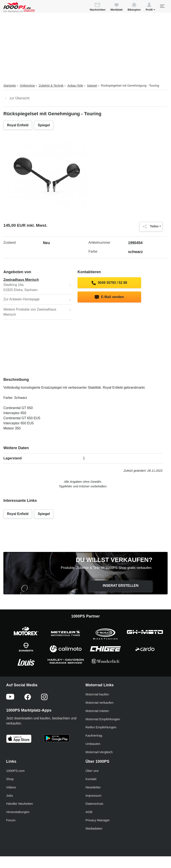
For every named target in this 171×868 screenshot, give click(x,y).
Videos (11, 787)
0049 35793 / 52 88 (109, 283)
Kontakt (91, 779)
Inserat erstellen (121, 586)
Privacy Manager (98, 820)
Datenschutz (95, 804)
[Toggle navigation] (162, 6)
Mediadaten (94, 828)
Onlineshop (27, 86)
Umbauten (93, 744)
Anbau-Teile (75, 86)
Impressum (94, 796)
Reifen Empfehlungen (101, 727)
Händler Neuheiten (20, 804)
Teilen (150, 226)
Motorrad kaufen (97, 694)
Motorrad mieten (97, 711)
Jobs (10, 796)
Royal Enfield (18, 125)
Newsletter (93, 787)
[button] (150, 7)
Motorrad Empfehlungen (103, 719)
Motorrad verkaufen (100, 703)
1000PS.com (15, 771)
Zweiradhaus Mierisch (21, 280)
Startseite (10, 86)
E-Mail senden (109, 297)
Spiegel (92, 86)
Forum (11, 820)
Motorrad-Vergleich (99, 752)
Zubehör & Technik (51, 86)
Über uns (92, 771)
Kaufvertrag (94, 735)
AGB (89, 812)
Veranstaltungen (18, 812)
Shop (10, 779)
